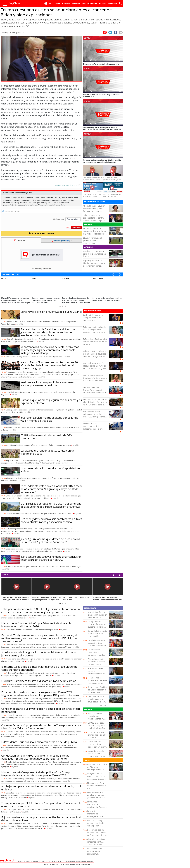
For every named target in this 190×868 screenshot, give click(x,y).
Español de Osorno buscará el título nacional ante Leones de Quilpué (97, 644)
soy (20, 324)
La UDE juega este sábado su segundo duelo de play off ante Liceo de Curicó (98, 727)
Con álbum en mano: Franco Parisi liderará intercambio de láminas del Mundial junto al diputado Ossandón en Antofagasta (95, 393)
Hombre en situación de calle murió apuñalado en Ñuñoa (94, 254)
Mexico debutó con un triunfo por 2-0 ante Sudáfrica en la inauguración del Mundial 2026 (36, 625)
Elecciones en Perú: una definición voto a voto (96, 786)
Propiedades (81, 864)
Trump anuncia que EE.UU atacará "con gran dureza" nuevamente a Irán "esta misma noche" (41, 805)
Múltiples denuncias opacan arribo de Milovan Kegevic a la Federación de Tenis (95, 232)
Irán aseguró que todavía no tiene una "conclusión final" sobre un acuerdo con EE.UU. (51, 558)
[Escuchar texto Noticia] (79, 185)
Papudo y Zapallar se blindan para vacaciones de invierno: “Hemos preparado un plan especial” (94, 266)
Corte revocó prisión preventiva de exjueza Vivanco (51, 312)
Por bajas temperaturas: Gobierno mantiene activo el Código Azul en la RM (41, 788)
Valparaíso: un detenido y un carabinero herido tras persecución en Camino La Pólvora (97, 655)
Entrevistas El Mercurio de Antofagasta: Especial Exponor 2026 (97, 806)
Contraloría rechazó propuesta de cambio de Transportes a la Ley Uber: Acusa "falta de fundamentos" (41, 727)
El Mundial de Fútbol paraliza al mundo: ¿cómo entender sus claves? (96, 796)
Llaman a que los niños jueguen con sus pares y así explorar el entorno (51, 401)
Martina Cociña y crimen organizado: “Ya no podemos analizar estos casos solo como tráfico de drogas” (96, 827)
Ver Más (103, 706)
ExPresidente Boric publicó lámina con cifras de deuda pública (95, 342)
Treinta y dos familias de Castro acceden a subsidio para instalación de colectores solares (97, 692)
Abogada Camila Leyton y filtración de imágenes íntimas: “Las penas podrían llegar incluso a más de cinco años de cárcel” (94, 212)
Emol (46, 864)
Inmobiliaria (71, 864)
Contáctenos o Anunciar (48, 861)
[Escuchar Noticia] (27, 26)
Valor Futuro (54, 864)
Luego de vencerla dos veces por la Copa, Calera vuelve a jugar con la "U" (97, 755)
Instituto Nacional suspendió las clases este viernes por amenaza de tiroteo (47, 384)
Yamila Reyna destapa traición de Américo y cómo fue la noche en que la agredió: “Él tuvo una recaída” (95, 381)
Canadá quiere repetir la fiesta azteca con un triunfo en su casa (47, 452)
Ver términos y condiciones (41, 269)
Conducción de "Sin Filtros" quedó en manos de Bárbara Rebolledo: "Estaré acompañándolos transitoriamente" (35, 757)
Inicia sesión (44, 205)
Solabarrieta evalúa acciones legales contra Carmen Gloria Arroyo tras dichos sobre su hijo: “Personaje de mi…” (95, 220)
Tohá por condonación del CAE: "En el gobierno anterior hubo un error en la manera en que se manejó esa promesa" (95, 332)
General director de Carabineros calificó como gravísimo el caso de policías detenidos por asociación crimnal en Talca (48, 332)
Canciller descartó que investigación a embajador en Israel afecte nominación (41, 710)
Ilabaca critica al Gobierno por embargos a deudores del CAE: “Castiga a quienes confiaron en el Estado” (95, 355)
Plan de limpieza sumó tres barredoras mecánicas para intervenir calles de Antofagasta (98, 683)
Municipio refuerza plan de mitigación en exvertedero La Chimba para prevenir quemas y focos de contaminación (98, 619)
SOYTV (5, 575)
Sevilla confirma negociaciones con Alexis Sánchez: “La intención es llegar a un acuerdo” (97, 719)
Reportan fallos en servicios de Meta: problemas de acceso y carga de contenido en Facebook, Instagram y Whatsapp (50, 350)
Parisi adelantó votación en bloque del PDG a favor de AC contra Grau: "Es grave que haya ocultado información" (51, 489)
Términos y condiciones (67, 861)
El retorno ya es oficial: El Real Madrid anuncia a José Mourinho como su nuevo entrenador (39, 668)
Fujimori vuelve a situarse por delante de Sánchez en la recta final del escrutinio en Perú (41, 819)
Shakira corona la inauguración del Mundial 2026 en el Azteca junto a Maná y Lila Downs (38, 654)
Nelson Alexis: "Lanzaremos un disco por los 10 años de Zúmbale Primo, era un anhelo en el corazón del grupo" (49, 365)
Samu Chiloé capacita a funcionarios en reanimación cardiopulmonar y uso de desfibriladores (98, 636)
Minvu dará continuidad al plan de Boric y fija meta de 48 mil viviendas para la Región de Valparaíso (95, 403)
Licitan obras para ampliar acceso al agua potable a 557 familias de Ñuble (96, 700)
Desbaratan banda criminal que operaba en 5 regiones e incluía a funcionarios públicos (97, 835)
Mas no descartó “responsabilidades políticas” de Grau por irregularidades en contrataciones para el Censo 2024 (37, 774)
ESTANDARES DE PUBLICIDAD (85, 861)
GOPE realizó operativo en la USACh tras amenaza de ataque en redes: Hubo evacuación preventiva (51, 505)
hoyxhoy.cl (90, 864)
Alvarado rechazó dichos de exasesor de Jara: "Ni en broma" (96, 663)
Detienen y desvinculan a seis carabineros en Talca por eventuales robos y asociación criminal (51, 520)
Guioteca (63, 864)
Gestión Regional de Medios (28, 861)
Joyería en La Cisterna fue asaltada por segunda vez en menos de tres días (49, 419)
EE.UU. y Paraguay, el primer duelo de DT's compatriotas (92, 241)
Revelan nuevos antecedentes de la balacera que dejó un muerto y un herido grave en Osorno (94, 429)
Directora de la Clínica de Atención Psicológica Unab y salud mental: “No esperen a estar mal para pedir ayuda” (97, 771)
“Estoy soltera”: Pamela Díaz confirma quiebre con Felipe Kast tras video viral (97, 626)
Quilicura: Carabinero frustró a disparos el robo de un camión (39, 681)
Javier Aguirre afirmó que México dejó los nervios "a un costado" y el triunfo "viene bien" (50, 541)
